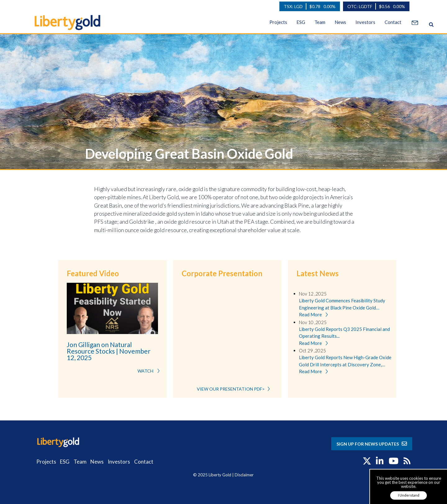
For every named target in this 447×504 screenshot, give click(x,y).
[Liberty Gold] (62, 22)
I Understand (409, 495)
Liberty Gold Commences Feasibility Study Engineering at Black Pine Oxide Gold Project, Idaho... (342, 304)
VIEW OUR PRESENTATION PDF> (235, 389)
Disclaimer (244, 475)
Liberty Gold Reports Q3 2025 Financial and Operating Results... (344, 333)
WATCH (150, 371)
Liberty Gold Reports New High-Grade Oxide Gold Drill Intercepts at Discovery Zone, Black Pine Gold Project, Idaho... (345, 361)
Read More (315, 315)
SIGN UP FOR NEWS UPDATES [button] (372, 444)
